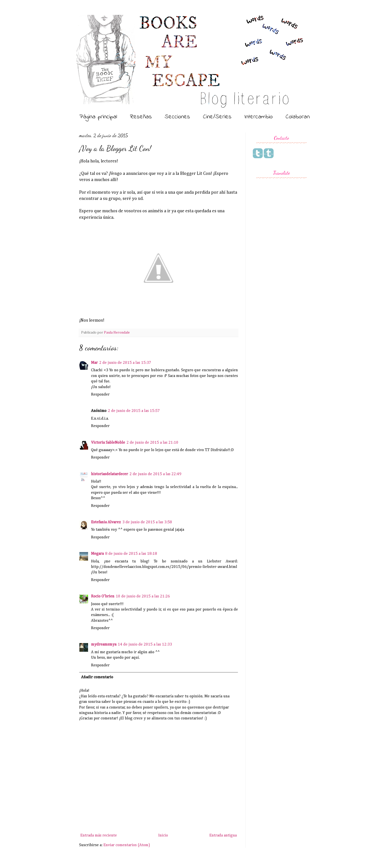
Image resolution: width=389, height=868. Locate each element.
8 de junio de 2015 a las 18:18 (131, 554)
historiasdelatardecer (110, 474)
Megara (97, 554)
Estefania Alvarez (106, 522)
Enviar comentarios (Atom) (127, 845)
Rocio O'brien (103, 596)
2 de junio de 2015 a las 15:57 (134, 411)
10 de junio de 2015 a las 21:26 (143, 596)
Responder (100, 395)
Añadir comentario (97, 677)
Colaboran (298, 117)
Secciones (177, 117)
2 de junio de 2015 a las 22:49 (155, 474)
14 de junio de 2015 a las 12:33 (145, 645)
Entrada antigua (223, 836)
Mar (94, 363)
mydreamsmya (104, 645)
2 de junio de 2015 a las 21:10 (152, 443)
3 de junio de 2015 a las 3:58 (147, 522)
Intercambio (259, 117)
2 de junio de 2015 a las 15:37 (125, 363)
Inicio (163, 836)
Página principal (98, 117)
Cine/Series (217, 117)
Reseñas (141, 117)
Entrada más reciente (99, 836)
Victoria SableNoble (108, 443)
